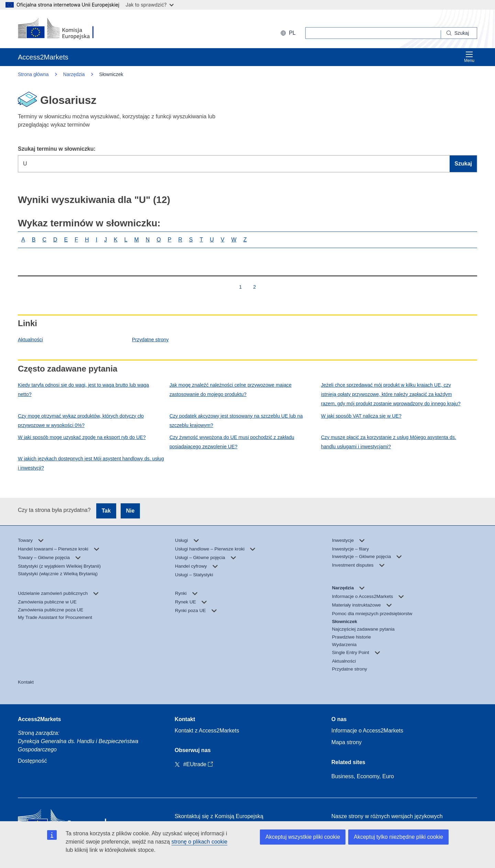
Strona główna (33, 74)
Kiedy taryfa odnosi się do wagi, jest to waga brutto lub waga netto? (83, 390)
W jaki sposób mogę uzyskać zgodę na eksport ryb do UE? (82, 437)
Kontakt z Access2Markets (207, 731)
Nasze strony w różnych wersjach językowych (387, 816)
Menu (469, 57)
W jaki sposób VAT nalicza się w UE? (361, 416)
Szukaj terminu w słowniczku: (57, 149)
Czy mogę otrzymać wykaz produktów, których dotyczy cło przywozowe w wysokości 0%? (81, 421)
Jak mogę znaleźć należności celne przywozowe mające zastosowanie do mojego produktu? (230, 390)
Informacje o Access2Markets (367, 731)
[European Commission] (62, 29)
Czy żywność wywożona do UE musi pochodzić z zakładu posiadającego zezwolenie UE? (232, 442)
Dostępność (32, 761)
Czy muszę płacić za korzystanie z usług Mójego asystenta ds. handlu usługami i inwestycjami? (389, 442)
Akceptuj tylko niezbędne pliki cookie (398, 837)
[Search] (459, 33)
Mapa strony (346, 742)
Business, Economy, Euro (363, 776)
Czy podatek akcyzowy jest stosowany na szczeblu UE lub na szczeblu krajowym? (236, 421)
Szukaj (463, 164)
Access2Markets (39, 719)
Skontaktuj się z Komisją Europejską (219, 816)
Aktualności (30, 340)
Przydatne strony (150, 340)
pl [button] (288, 33)
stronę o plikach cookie (200, 842)
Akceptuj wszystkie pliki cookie (303, 837)
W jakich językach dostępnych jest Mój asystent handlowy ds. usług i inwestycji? (91, 463)
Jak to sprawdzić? (149, 5)
